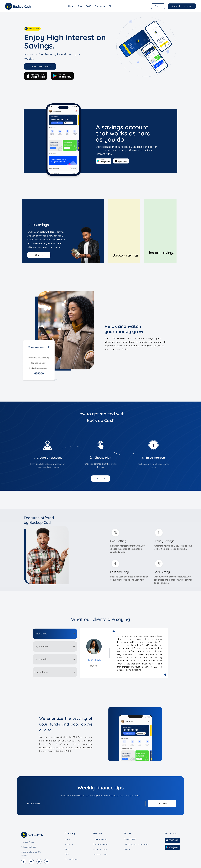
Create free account (182, 6)
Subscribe (162, 804)
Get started (101, 479)
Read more (39, 255)
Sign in (158, 6)
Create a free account (40, 66)
